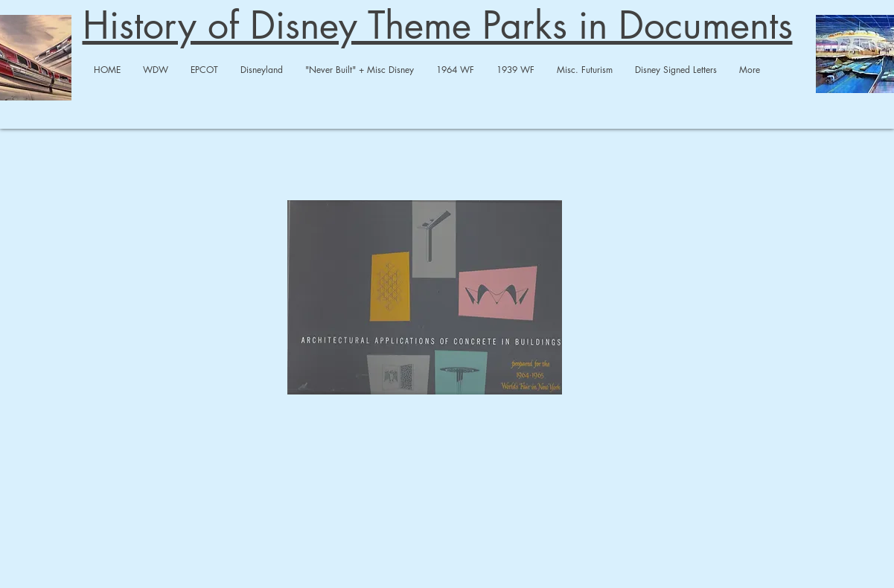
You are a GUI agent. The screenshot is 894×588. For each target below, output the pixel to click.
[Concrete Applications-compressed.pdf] (425, 299)
